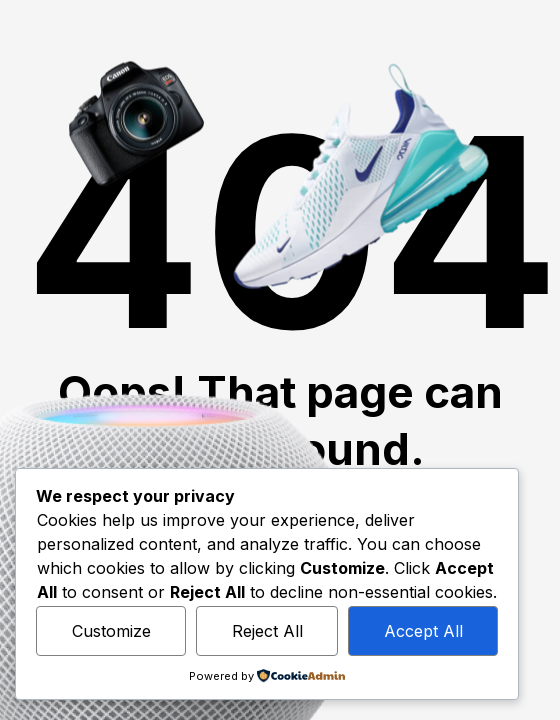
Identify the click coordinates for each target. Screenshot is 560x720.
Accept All (423, 631)
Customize (111, 631)
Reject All (267, 631)
